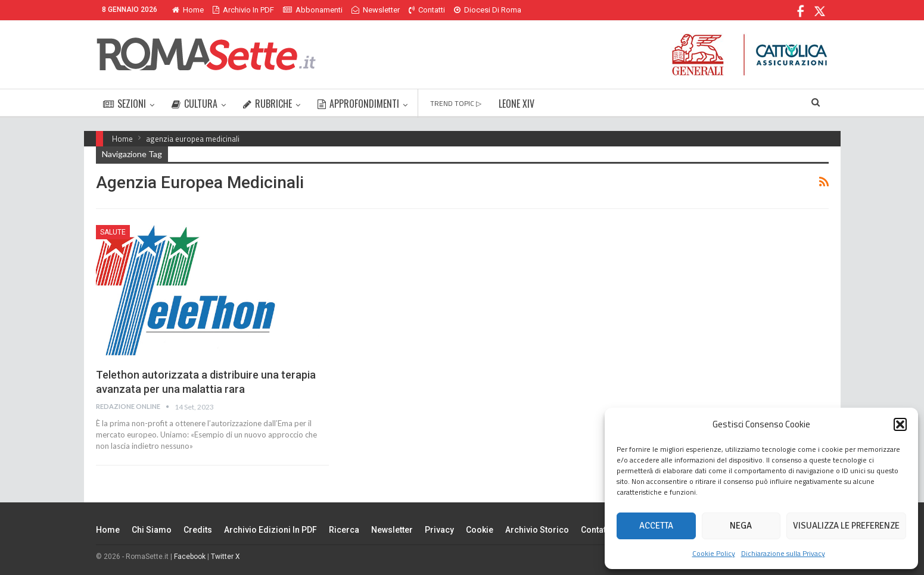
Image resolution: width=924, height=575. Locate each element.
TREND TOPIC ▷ (456, 103)
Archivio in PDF (243, 10)
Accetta (656, 526)
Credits (198, 530)
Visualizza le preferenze (846, 526)
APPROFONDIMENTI (358, 104)
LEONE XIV (517, 104)
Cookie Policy (714, 553)
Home (188, 10)
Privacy (439, 530)
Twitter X (225, 557)
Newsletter (376, 10)
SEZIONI (125, 104)
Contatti (427, 10)
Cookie (480, 530)
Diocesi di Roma (488, 10)
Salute (113, 232)
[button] (900, 424)
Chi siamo (152, 530)
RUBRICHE (267, 104)
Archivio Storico (537, 530)
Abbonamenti (313, 10)
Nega (741, 526)
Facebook (190, 557)
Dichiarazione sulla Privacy (783, 553)
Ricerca (344, 530)
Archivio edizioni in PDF (270, 530)
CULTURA (195, 104)
